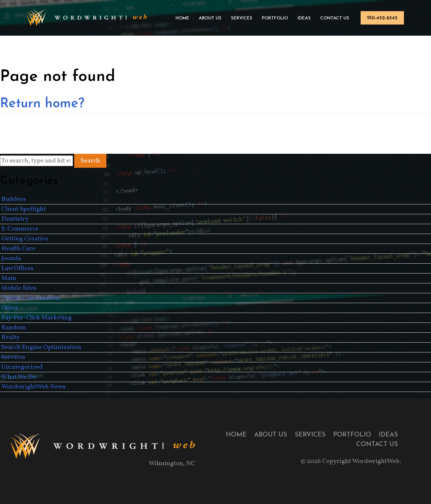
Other (10, 308)
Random (14, 328)
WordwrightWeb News (33, 387)
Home (182, 18)
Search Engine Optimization (41, 347)
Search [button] (90, 161)
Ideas (304, 18)
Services (242, 18)
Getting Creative (25, 239)
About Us (210, 18)
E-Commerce (20, 229)
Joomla (11, 259)
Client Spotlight (24, 209)
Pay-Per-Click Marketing (36, 318)
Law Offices (17, 268)
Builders (14, 199)
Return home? (42, 104)
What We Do (19, 377)
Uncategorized (22, 367)
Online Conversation (31, 298)
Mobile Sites (19, 288)
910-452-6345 (382, 18)
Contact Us (335, 18)
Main (9, 278)
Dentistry (15, 219)
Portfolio (275, 18)
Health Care (18, 249)
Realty (11, 337)
